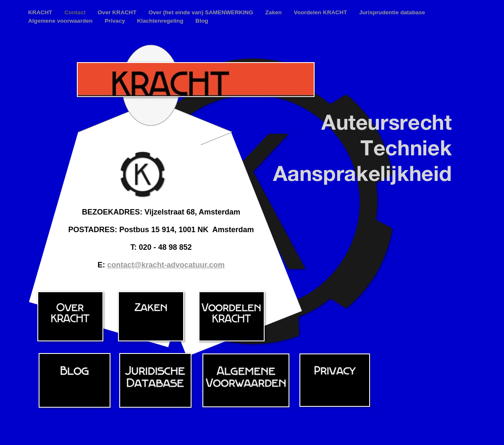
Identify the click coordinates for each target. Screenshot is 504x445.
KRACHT (41, 12)
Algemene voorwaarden (61, 21)
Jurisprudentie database (392, 12)
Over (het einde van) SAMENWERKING (201, 12)
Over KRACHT (118, 12)
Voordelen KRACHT (321, 12)
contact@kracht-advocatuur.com (166, 265)
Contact (76, 12)
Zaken (274, 12)
